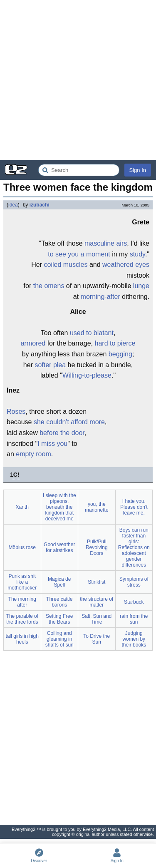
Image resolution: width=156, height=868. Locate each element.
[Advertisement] (78, 80)
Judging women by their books (134, 639)
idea (13, 205)
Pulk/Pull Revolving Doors (97, 547)
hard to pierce (115, 343)
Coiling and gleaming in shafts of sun (59, 639)
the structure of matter (97, 602)
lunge (141, 286)
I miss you (52, 444)
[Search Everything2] (79, 170)
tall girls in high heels (22, 639)
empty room (33, 454)
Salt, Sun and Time (97, 619)
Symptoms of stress (134, 582)
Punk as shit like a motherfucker (22, 582)
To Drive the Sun (97, 639)
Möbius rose (22, 547)
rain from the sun (134, 619)
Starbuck (134, 602)
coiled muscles (66, 265)
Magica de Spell (59, 582)
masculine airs (106, 243)
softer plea (50, 365)
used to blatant (92, 333)
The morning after (22, 602)
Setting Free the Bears (59, 619)
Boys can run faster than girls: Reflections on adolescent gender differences (134, 547)
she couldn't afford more (69, 422)
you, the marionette (97, 507)
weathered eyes (126, 265)
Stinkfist (97, 582)
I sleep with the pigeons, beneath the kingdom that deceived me (59, 507)
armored (33, 343)
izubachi (40, 205)
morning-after (100, 297)
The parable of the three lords (22, 619)
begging (120, 354)
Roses (16, 412)
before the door (62, 433)
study (137, 254)
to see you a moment (79, 254)
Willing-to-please (87, 375)
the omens (49, 286)
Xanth (22, 507)
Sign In (138, 170)
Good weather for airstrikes (59, 547)
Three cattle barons (59, 602)
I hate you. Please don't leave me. (134, 507)
